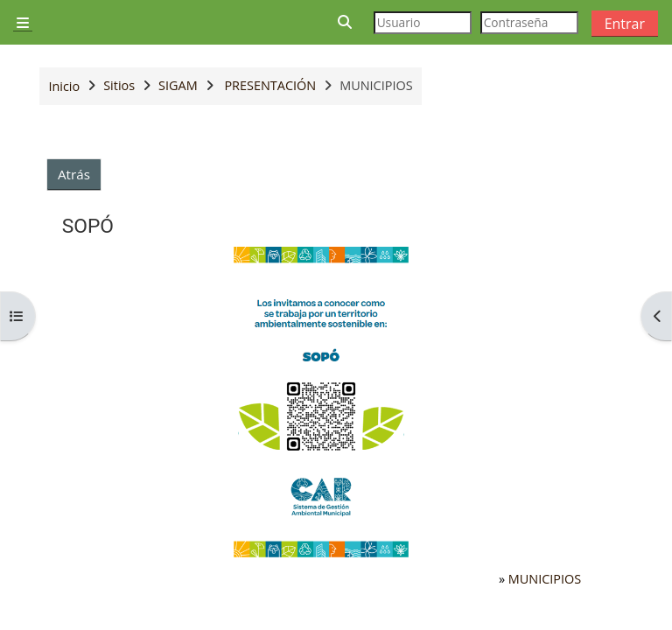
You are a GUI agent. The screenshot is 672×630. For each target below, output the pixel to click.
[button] (346, 22)
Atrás (74, 174)
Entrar (625, 24)
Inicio (64, 86)
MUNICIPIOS (545, 579)
